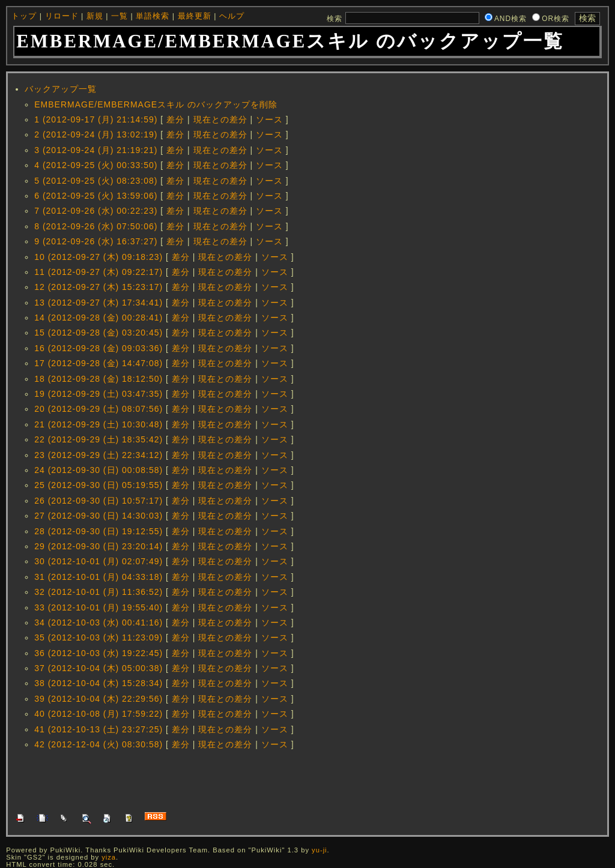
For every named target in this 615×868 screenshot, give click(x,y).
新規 (95, 16)
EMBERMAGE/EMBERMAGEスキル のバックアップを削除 (156, 104)
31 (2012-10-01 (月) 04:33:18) (98, 577)
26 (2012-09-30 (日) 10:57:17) (98, 501)
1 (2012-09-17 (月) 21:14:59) (96, 119)
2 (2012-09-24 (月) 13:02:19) (96, 134)
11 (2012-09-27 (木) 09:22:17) (98, 272)
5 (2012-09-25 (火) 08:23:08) (96, 181)
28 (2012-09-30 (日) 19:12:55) (98, 531)
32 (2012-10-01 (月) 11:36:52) (98, 592)
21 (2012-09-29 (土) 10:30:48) (98, 424)
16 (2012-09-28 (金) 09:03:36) (98, 348)
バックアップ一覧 (61, 89)
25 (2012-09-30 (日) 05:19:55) (98, 485)
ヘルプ (232, 16)
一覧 (120, 16)
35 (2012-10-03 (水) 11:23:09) (98, 637)
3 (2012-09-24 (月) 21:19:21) (96, 150)
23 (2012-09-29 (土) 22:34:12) (98, 455)
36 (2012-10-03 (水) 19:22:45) (98, 653)
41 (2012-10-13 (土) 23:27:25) (98, 729)
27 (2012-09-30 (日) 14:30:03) (98, 516)
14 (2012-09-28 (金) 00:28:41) (98, 318)
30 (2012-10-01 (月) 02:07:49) (98, 561)
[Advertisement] (234, 780)
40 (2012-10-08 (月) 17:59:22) (98, 714)
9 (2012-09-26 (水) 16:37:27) (96, 241)
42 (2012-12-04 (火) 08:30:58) (98, 744)
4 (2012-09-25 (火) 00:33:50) (96, 165)
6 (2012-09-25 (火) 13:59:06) (96, 196)
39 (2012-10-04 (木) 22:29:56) (98, 699)
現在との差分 (220, 119)
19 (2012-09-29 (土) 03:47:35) (98, 394)
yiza (109, 857)
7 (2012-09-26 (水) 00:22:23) (96, 211)
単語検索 (153, 16)
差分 (175, 119)
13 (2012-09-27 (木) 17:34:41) (98, 303)
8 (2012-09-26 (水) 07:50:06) (96, 226)
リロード (62, 16)
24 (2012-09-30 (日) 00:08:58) (98, 470)
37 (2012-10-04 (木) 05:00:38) (98, 668)
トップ (24, 16)
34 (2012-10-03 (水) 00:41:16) (98, 622)
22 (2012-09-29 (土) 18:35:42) (98, 439)
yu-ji (320, 850)
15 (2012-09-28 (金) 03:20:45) (98, 333)
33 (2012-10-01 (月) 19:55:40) (98, 607)
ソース (269, 119)
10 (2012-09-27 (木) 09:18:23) (98, 257)
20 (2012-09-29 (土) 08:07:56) (98, 409)
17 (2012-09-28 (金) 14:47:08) (98, 363)
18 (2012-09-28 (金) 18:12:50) (98, 379)
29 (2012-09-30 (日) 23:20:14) (98, 546)
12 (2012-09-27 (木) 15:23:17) (98, 287)
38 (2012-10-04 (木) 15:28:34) (98, 683)
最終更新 (195, 16)
